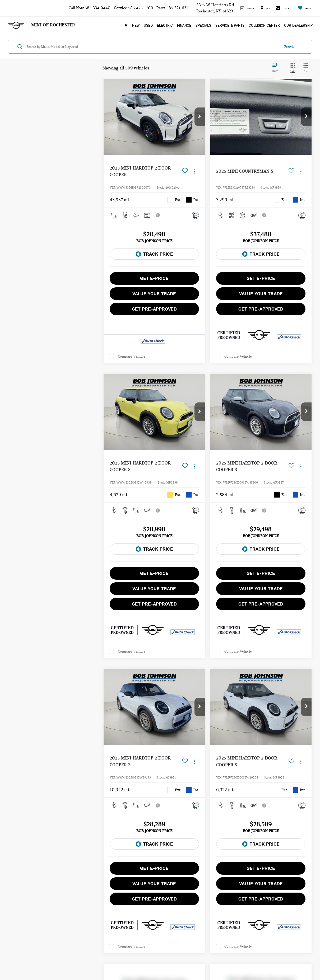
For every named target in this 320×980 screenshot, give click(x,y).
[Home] (126, 26)
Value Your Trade (154, 294)
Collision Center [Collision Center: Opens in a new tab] (264, 25)
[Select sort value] (277, 68)
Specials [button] (203, 25)
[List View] (306, 68)
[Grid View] (292, 68)
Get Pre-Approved (154, 309)
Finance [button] (184, 25)
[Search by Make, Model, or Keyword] (152, 47)
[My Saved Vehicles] (304, 8)
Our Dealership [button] (298, 25)
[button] (200, 117)
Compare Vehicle (132, 356)
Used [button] (148, 25)
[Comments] (195, 215)
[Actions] (194, 172)
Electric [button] (165, 25)
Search (289, 46)
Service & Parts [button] (230, 25)
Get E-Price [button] (154, 278)
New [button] (136, 25)
